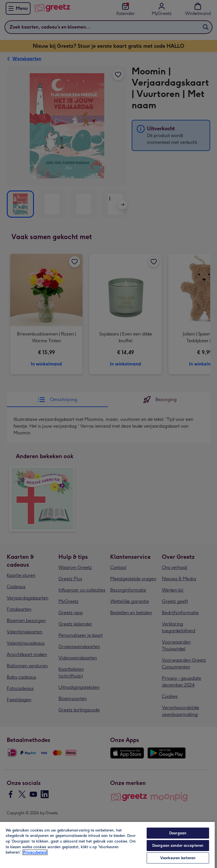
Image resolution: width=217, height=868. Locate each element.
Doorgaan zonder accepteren (178, 846)
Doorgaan (178, 833)
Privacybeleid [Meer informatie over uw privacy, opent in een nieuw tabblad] (35, 852)
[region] (107, 845)
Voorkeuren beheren (178, 858)
